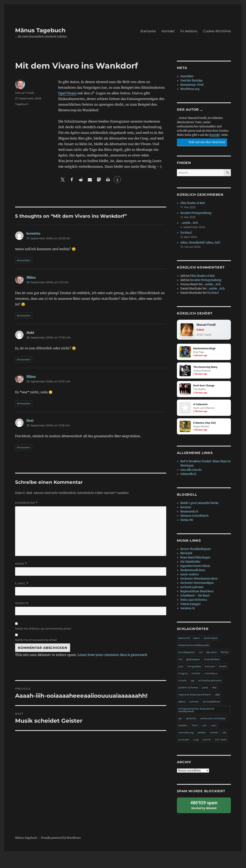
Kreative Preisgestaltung (196, 213)
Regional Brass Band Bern (197, 594)
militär (196, 676)
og (192, 683)
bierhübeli (211, 640)
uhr (205, 728)
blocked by (204, 807)
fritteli (201, 330)
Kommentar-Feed (192, 85)
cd (201, 655)
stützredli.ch (188, 476)
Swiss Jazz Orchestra (194, 602)
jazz (181, 669)
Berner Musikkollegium (196, 551)
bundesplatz (187, 655)
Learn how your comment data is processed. (113, 655)
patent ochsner (188, 690)
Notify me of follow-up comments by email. (43, 629)
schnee (194, 704)
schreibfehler (212, 704)
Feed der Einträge (192, 81)
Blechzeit (186, 556)
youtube (184, 742)
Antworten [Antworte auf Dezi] (24, 447)
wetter (202, 735)
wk (224, 735)
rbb (214, 690)
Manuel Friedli (25, 93)
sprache (191, 721)
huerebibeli (212, 662)
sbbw (182, 704)
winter (214, 735)
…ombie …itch (189, 223)
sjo (180, 721)
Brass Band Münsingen (195, 560)
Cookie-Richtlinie (217, 31)
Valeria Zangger (190, 606)
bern (197, 640)
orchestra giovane (192, 590)
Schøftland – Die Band (195, 598)
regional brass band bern (195, 697)
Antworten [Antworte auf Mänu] (24, 315)
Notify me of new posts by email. (36, 640)
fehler (225, 655)
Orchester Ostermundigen (197, 585)
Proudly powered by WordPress (61, 839)
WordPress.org (190, 89)
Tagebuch (22, 104)
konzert (210, 669)
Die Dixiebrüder (190, 564)
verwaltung (186, 735)
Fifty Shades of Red (193, 203)
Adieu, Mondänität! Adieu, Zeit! (200, 243)
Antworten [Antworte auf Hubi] (24, 359)
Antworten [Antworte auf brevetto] (24, 260)
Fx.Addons (189, 31)
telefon (183, 728)
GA (180, 662)
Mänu (31, 277)
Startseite (148, 31)
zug (196, 742)
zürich (207, 742)
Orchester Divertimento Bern (199, 581)
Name (21, 564)
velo (214, 728)
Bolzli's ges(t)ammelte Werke (199, 505)
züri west (221, 742)
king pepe (194, 669)
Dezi (30, 420)
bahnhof (184, 640)
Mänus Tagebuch (40, 30)
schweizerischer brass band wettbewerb (196, 712)
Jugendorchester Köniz (195, 568)
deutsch (212, 655)
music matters (190, 577)
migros (183, 676)
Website (22, 603)
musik (182, 683)
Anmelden (187, 76)
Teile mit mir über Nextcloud (201, 142)
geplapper (193, 662)
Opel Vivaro (67, 93)
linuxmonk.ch (189, 514)
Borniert (186, 510)
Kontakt (168, 31)
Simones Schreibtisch (194, 518)
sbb (218, 697)
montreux (211, 676)
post (205, 690)
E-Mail (22, 583)
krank (223, 669)
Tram (195, 728)
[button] (63, 180)
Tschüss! (186, 233)
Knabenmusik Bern (193, 573)
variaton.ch (188, 611)
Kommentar (26, 503)
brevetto (33, 233)
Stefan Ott (187, 522)
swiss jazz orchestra (213, 721)
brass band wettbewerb (194, 647)
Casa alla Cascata (191, 472)
